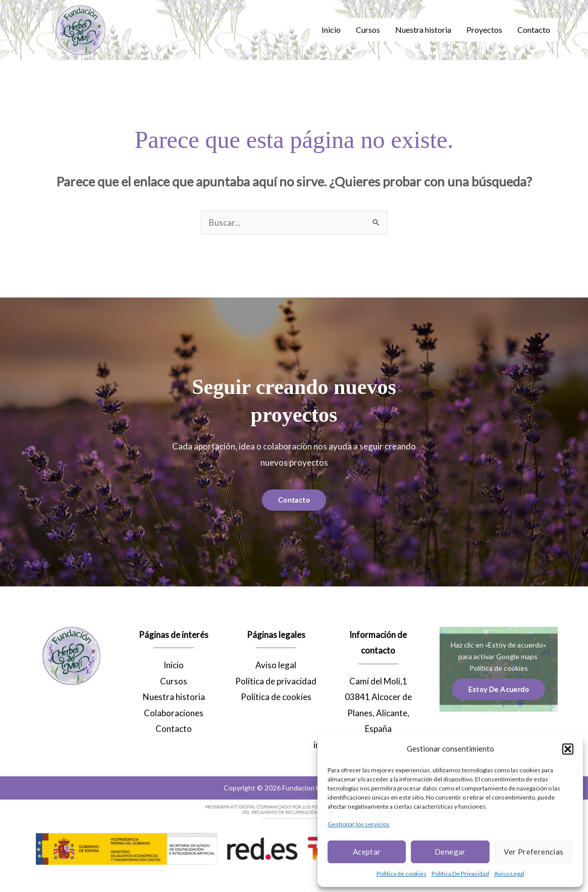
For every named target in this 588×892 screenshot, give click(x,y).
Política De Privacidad (460, 874)
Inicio (331, 30)
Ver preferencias (533, 852)
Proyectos (484, 30)
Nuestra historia (423, 30)
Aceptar (367, 852)
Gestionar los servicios (359, 824)
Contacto (534, 30)
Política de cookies (402, 874)
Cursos (368, 30)
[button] (568, 749)
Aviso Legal (509, 874)
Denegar (450, 852)
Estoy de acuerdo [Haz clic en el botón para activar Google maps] (499, 689)
